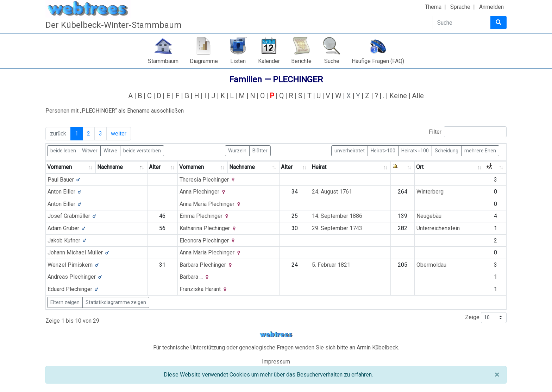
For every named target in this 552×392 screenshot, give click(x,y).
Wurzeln (237, 150)
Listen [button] (238, 61)
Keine (398, 96)
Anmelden (491, 7)
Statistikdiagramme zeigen (116, 302)
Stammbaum (163, 61)
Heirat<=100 (415, 150)
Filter (468, 132)
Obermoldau (431, 265)
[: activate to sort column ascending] (403, 167)
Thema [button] (433, 7)
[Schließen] (497, 375)
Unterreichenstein (438, 228)
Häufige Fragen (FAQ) (378, 61)
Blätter (260, 150)
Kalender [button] (269, 61)
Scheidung (447, 150)
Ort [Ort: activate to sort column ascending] (420, 167)
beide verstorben (142, 150)
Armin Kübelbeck (377, 347)
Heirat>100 (383, 150)
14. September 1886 (337, 216)
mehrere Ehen (480, 150)
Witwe (110, 150)
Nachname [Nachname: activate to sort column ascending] (242, 167)
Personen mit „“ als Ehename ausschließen (115, 111)
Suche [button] (332, 61)
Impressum (276, 362)
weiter (119, 134)
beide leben (63, 150)
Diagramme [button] (204, 61)
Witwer (90, 150)
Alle (418, 96)
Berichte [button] (301, 61)
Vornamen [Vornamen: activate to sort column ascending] (59, 167)
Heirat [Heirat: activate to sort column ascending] (319, 167)
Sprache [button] (460, 7)
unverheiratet (350, 150)
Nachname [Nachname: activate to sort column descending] (110, 167)
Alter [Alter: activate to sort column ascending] (155, 167)
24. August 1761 (332, 192)
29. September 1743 (337, 228)
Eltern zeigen (65, 302)
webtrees (276, 334)
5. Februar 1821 (331, 265)
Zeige (486, 318)
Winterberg (430, 192)
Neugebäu (429, 216)
